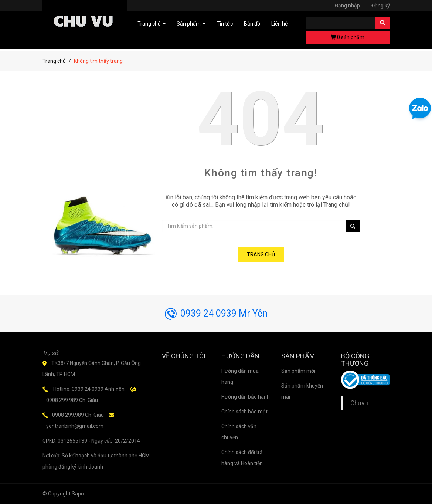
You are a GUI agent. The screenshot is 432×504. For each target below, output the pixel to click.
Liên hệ (279, 24)
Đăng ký (381, 6)
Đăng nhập (353, 6)
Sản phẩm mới (298, 371)
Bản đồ (252, 24)
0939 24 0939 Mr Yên (216, 313)
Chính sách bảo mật (244, 412)
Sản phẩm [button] (191, 24)
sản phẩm (348, 37)
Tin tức (225, 24)
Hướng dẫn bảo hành (246, 397)
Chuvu (359, 403)
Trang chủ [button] (152, 24)
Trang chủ (54, 61)
